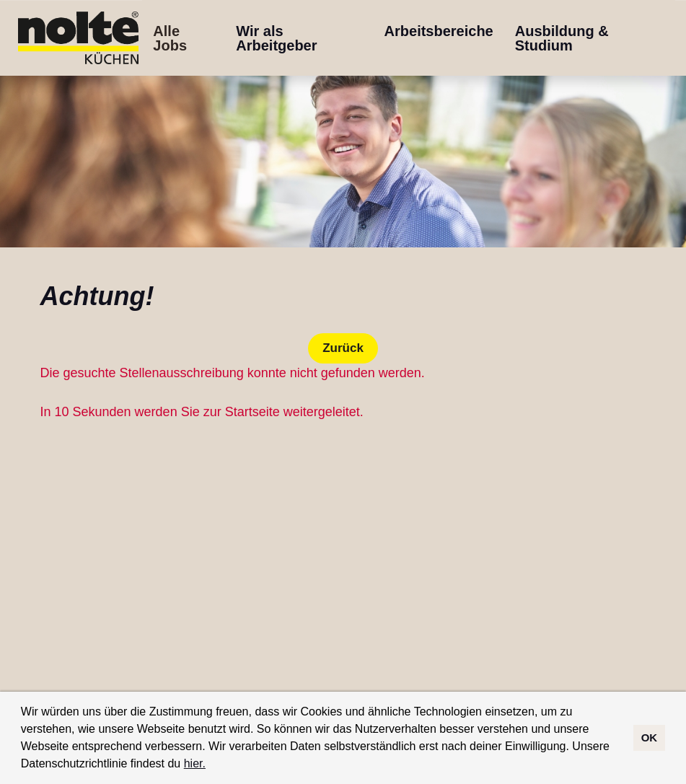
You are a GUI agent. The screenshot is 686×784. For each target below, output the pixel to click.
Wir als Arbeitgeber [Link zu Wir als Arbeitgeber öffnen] (276, 38)
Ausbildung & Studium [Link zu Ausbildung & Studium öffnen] (562, 38)
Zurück (343, 348)
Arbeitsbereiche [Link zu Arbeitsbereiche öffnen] (439, 31)
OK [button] (650, 737)
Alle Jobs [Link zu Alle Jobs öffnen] (170, 38)
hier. (195, 763)
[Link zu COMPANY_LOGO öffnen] (78, 38)
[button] (211, 765)
